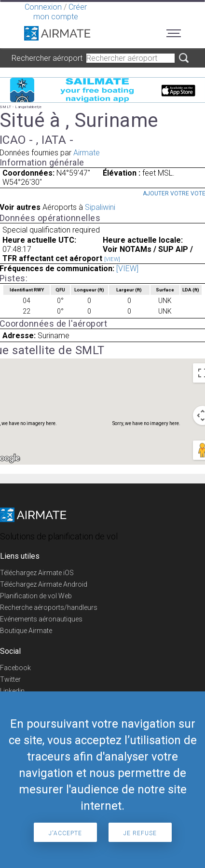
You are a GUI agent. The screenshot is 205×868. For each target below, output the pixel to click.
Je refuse (140, 833)
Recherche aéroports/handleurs (49, 607)
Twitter (10, 679)
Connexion (43, 7)
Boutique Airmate (26, 631)
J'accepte (65, 833)
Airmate (87, 153)
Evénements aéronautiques (41, 619)
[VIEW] (112, 259)
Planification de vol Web (36, 596)
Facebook (15, 668)
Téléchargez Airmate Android (44, 584)
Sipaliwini (100, 207)
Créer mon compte (60, 12)
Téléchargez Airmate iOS (37, 573)
